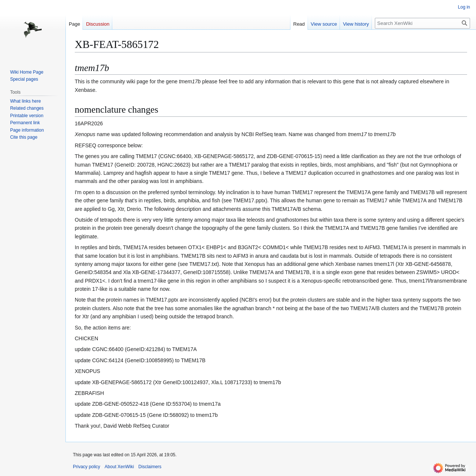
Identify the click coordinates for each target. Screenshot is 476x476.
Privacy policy (86, 467)
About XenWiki (119, 467)
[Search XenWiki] (422, 23)
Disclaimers (150, 467)
